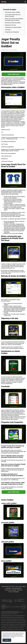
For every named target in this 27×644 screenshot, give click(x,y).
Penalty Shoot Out (5, 50)
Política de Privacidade (11, 590)
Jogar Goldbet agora (13, 74)
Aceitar (7, 640)
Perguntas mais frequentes (12, 32)
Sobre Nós (20, 590)
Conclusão (8, 30)
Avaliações (8, 588)
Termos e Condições (13, 592)
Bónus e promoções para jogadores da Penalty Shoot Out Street (14, 20)
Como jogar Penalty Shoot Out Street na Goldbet (13, 15)
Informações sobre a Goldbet (12, 12)
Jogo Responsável (17, 588)
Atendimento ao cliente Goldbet (13, 27)
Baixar (24, 587)
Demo (13, 587)
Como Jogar (18, 587)
